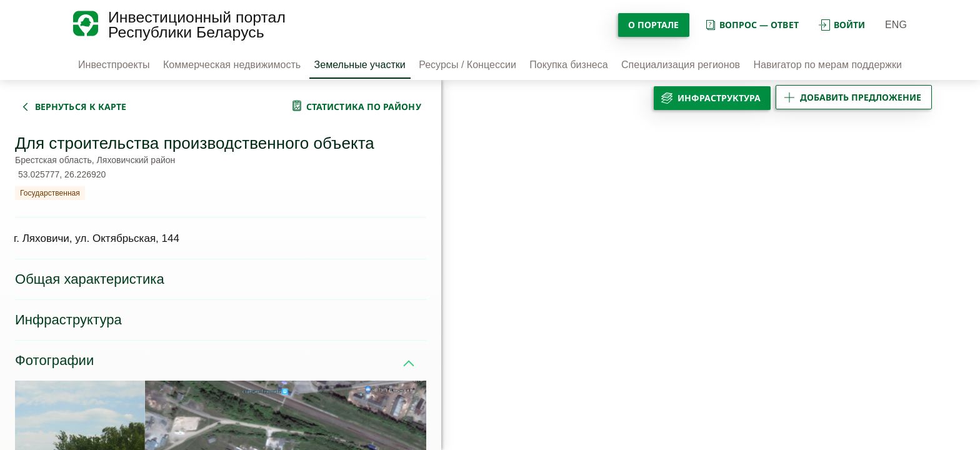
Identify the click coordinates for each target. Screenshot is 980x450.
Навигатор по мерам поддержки (827, 65)
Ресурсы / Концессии (467, 65)
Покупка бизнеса (568, 65)
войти (842, 25)
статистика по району (364, 107)
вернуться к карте (81, 107)
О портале (654, 25)
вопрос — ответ (752, 25)
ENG (896, 25)
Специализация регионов (681, 65)
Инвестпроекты (114, 65)
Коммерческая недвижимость (232, 65)
